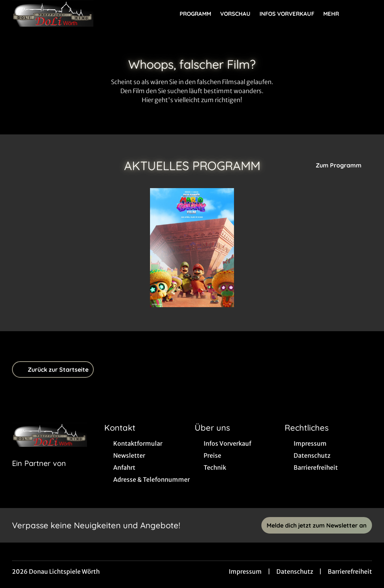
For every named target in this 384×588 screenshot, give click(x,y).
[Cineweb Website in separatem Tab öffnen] (39, 473)
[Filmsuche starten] (364, 14)
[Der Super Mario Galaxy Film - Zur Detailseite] (192, 248)
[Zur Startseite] (64, 14)
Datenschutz (295, 571)
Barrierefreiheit (350, 571)
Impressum (245, 571)
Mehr (336, 14)
